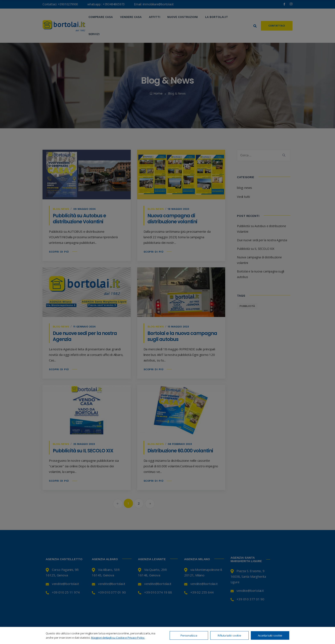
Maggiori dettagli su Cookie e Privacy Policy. (118, 638)
